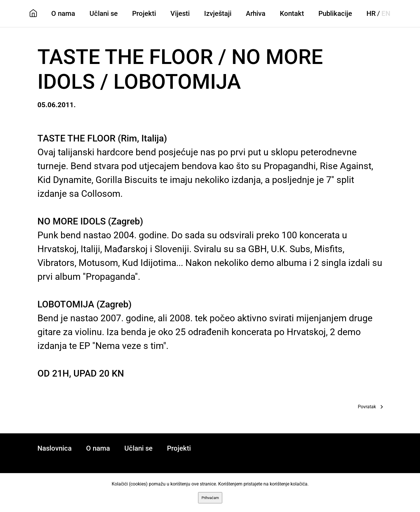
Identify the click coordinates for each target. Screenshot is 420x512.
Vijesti (180, 14)
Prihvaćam (210, 498)
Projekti (144, 14)
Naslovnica (55, 448)
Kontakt (292, 14)
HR (371, 14)
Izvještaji (218, 14)
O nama (63, 14)
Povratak (367, 407)
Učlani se (104, 14)
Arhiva (256, 14)
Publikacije (335, 14)
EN (386, 14)
